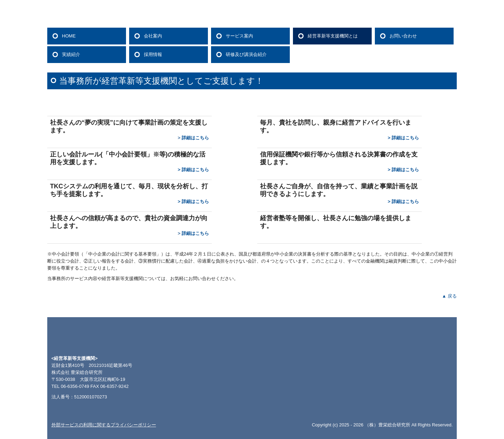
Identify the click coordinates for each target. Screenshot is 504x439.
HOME (69, 36)
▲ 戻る (449, 296)
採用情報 (153, 54)
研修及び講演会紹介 (246, 54)
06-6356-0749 (75, 386)
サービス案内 (239, 36)
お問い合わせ (403, 36)
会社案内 (153, 36)
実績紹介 (71, 54)
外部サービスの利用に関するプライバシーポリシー (104, 425)
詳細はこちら (195, 138)
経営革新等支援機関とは (333, 36)
